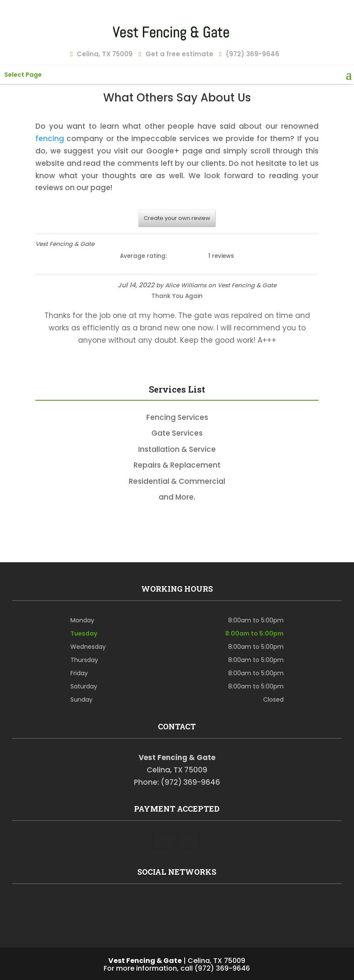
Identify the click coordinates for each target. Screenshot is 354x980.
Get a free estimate (178, 53)
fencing (50, 139)
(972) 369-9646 (251, 53)
